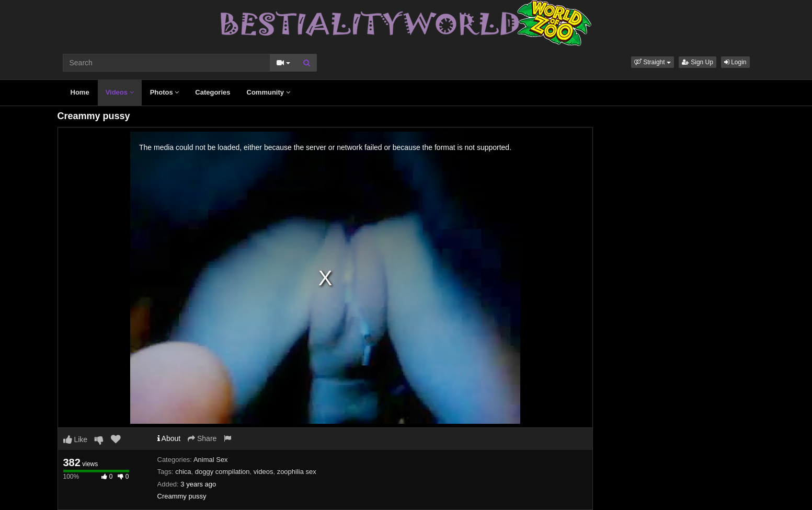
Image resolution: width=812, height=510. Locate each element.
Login (735, 62)
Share (202, 438)
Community (268, 92)
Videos (120, 92)
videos (264, 472)
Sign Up (697, 62)
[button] (653, 62)
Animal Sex (211, 460)
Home (80, 92)
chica (183, 472)
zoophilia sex (297, 472)
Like (76, 439)
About (169, 438)
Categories (213, 92)
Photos (165, 92)
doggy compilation (222, 472)
